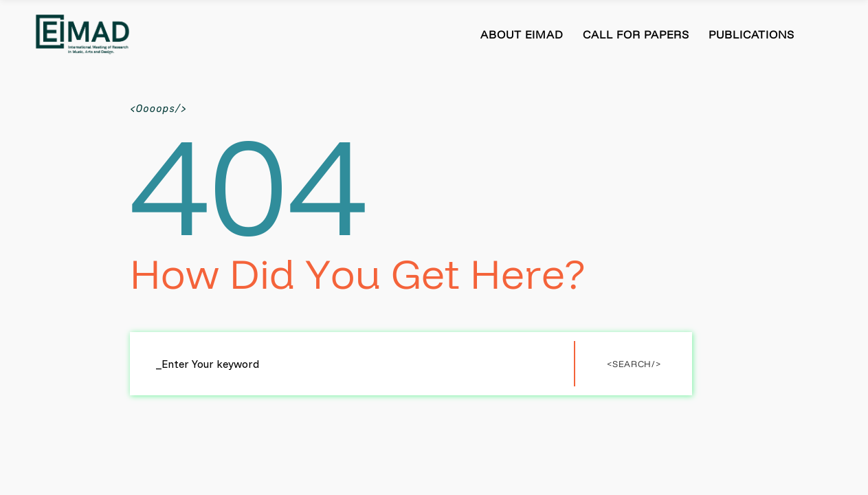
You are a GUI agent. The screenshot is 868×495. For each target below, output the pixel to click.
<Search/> (634, 364)
